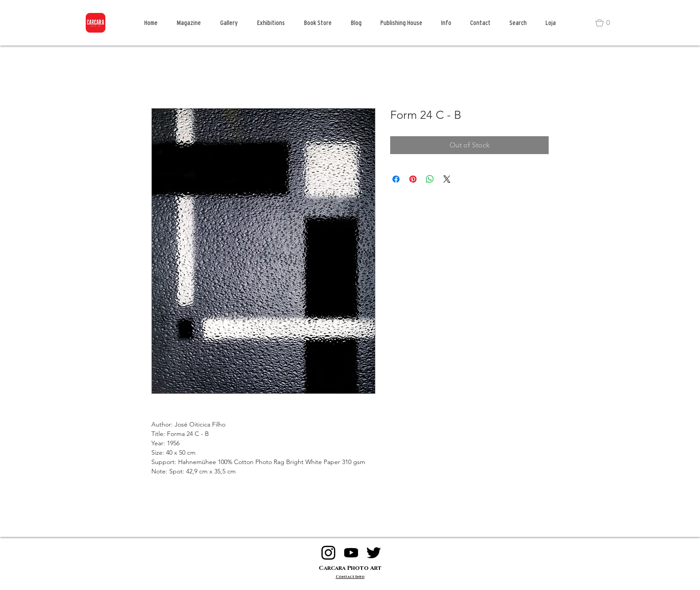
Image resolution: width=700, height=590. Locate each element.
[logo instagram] (328, 553)
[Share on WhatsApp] (430, 179)
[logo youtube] (351, 553)
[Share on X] (447, 179)
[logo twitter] (374, 553)
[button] (607, 23)
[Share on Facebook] (396, 179)
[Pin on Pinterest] (413, 179)
